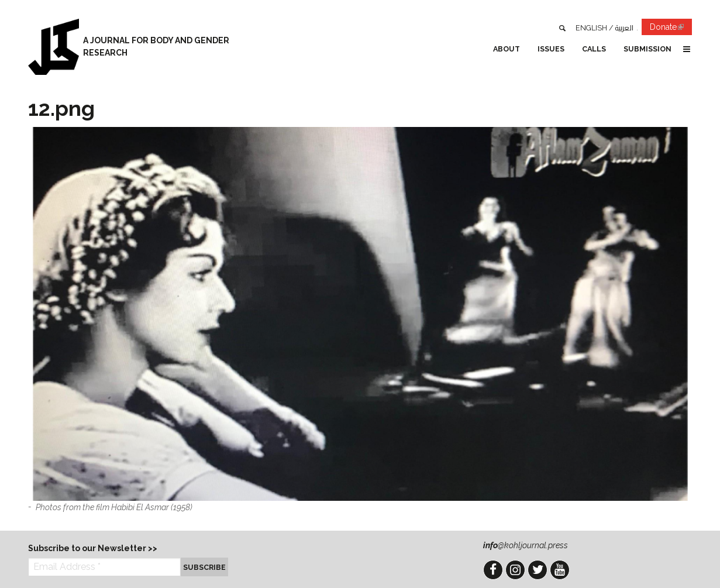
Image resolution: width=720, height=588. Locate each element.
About (507, 49)
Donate (671, 29)
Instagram (515, 570)
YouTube (560, 570)
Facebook (493, 570)
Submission (647, 49)
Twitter (538, 570)
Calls (594, 49)
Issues (551, 49)
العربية (624, 28)
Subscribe (204, 567)
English (591, 28)
